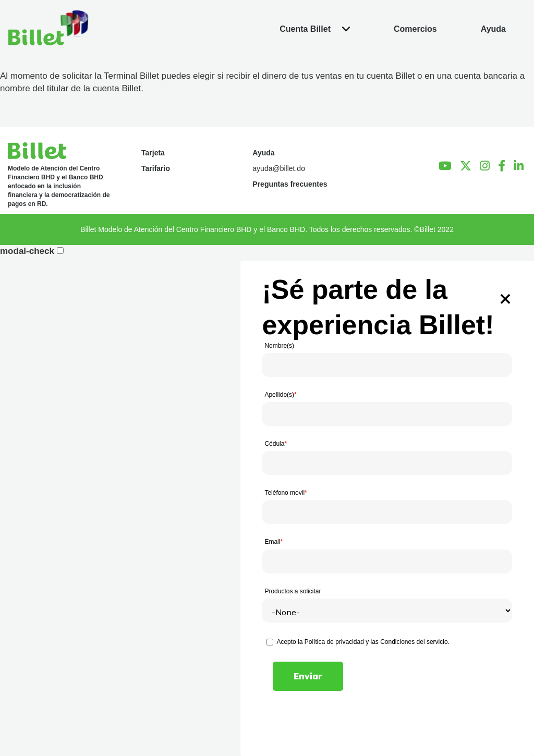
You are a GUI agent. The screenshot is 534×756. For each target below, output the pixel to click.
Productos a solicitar (293, 591)
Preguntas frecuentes (290, 184)
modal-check (27, 251)
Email (274, 542)
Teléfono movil (286, 493)
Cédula (276, 444)
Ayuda (263, 153)
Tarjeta (153, 153)
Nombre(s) (279, 346)
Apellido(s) (280, 395)
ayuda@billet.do (279, 168)
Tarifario (156, 168)
